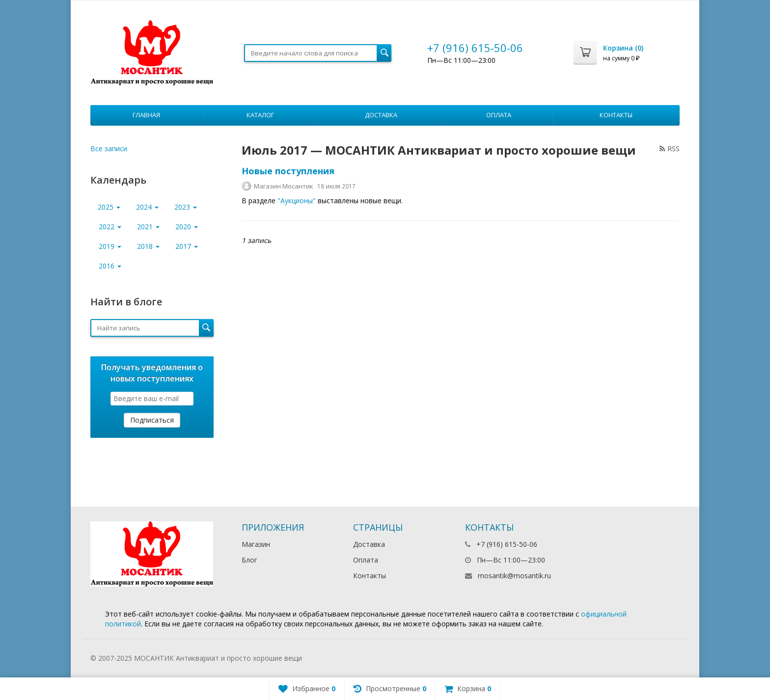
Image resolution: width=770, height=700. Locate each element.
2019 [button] (110, 246)
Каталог (260, 115)
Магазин (256, 544)
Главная (146, 115)
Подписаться (152, 420)
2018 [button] (148, 246)
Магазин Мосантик (284, 186)
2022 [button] (110, 227)
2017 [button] (187, 246)
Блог (249, 560)
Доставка (381, 115)
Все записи (109, 148)
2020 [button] (187, 227)
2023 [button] (186, 207)
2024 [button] (147, 207)
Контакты (616, 115)
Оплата (499, 115)
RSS (670, 148)
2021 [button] (148, 227)
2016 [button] (110, 266)
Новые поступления (288, 171)
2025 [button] (109, 207)
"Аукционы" (297, 201)
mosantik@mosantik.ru (514, 576)
